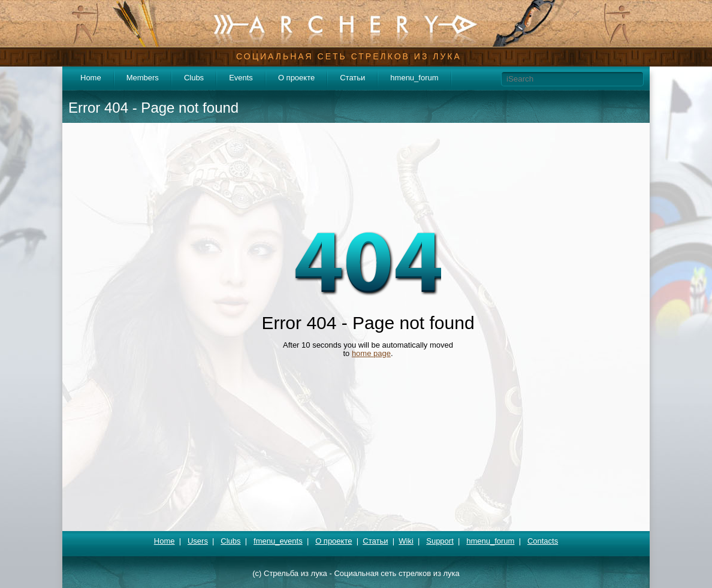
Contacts (543, 541)
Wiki (406, 541)
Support (440, 541)
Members (143, 78)
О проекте (296, 78)
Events (241, 78)
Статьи (352, 78)
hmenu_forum (414, 78)
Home (91, 78)
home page (371, 353)
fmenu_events (278, 541)
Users (198, 541)
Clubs (194, 78)
